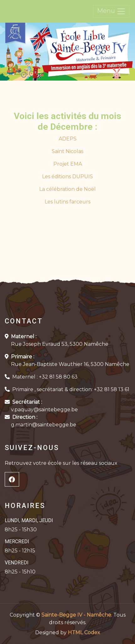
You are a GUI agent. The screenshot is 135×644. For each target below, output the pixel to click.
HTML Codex (84, 633)
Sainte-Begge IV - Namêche (76, 615)
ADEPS (68, 139)
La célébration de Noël (67, 189)
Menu (111, 11)
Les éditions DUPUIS (67, 177)
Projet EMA (68, 164)
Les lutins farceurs (67, 202)
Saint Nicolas (67, 151)
